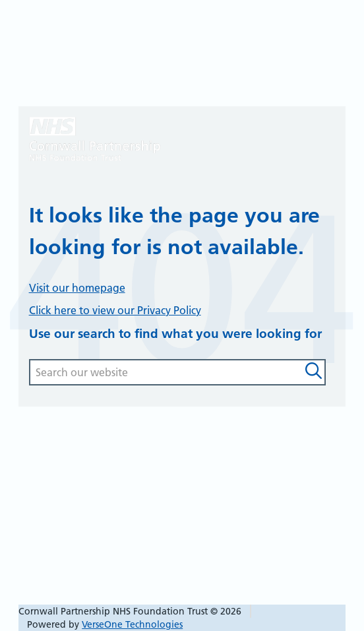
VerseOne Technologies (132, 624)
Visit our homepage (77, 288)
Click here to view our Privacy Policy (115, 310)
